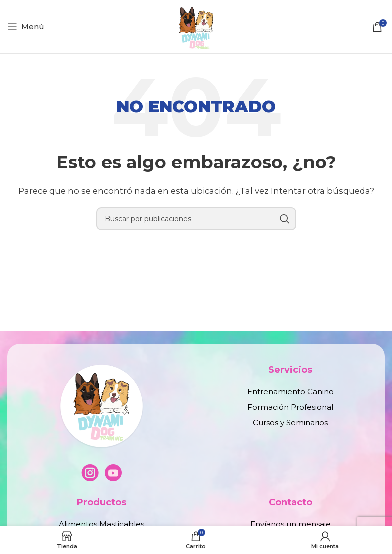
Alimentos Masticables (102, 524)
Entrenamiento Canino (290, 392)
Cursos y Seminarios (290, 423)
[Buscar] (196, 219)
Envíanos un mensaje (290, 524)
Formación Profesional (290, 407)
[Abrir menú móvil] (26, 27)
